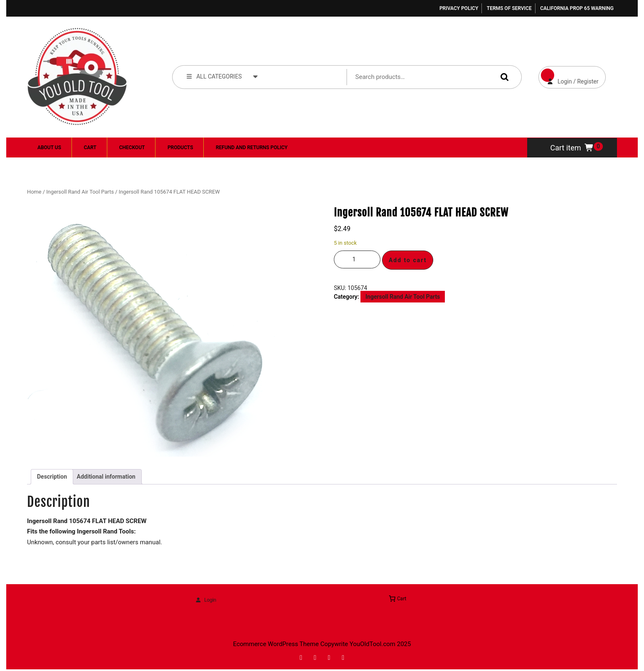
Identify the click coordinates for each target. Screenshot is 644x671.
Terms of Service (509, 8)
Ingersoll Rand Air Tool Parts (80, 192)
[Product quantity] (357, 259)
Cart (90, 147)
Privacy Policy (459, 8)
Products (180, 147)
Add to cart (408, 260)
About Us (49, 147)
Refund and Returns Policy (252, 147)
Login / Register (569, 75)
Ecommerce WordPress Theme (276, 644)
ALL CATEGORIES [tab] (222, 76)
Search (503, 77)
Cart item (572, 148)
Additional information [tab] (106, 477)
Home (34, 192)
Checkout (132, 147)
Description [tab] (52, 477)
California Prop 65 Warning (577, 8)
